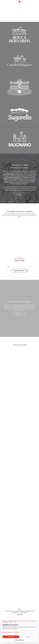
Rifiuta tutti (28, 637)
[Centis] (19, 238)
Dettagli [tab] (11, 622)
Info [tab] (15, 622)
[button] (3, 3)
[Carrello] (35, 3)
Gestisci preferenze (19, 640)
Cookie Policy (16, 632)
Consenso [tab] (5, 622)
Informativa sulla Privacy (8, 632)
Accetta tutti (11, 637)
